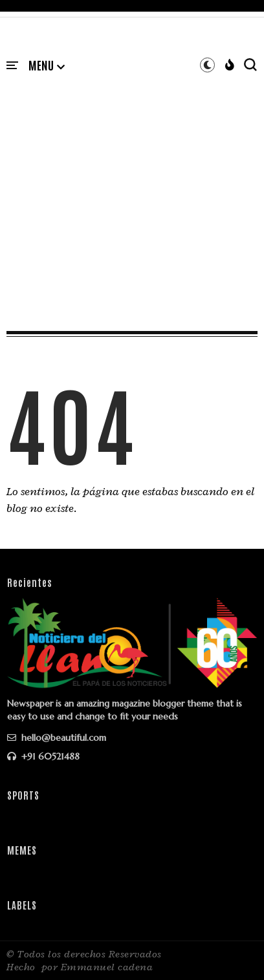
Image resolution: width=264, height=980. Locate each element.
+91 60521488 (43, 756)
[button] (47, 66)
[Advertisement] (132, 188)
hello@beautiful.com (57, 738)
